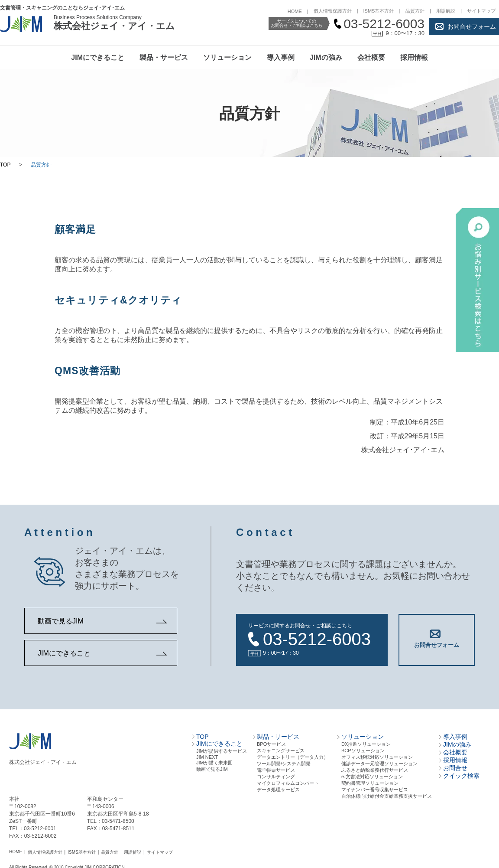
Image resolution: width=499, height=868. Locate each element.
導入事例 (281, 57)
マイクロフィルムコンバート (288, 781)
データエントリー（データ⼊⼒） (293, 755)
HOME (295, 11)
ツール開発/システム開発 (284, 762)
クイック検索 (461, 774)
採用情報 (414, 57)
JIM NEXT (207, 755)
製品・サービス (164, 57)
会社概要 (371, 57)
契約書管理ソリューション (370, 781)
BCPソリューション (363, 749)
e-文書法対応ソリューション (372, 775)
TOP (5, 165)
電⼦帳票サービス (276, 768)
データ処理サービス (278, 788)
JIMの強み (326, 57)
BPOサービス (271, 742)
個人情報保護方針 (333, 11)
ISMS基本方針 (379, 11)
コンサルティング (276, 775)
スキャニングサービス (281, 749)
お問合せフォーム (472, 26)
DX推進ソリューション (366, 742)
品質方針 (415, 11)
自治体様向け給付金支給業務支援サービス (387, 794)
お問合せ (455, 766)
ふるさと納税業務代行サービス (375, 768)
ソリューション (227, 57)
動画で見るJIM (61, 621)
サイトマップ (481, 11)
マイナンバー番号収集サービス (375, 788)
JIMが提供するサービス (222, 749)
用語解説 (446, 11)
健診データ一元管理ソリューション (379, 762)
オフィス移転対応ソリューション (377, 755)
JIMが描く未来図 (214, 761)
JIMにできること (98, 57)
